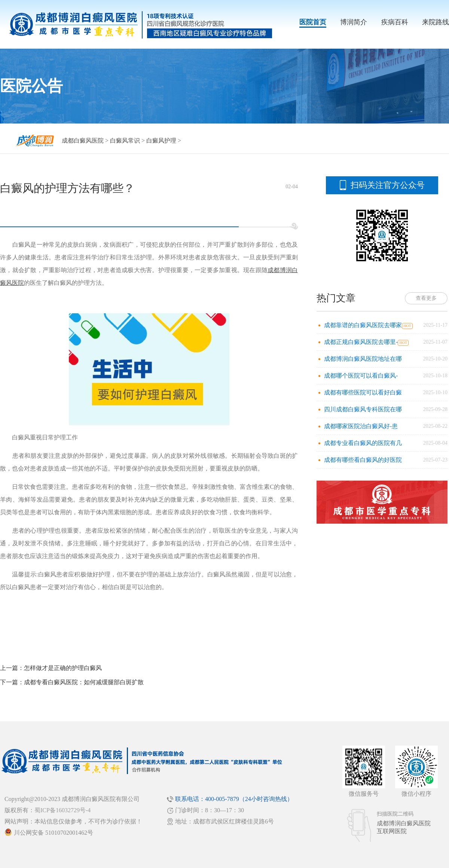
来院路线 (436, 22)
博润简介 (354, 22)
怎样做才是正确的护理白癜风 (63, 668)
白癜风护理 (161, 141)
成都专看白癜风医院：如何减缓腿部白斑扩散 (84, 682)
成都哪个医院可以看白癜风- (361, 376)
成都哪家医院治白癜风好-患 (361, 426)
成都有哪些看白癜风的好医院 (363, 460)
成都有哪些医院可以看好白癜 (363, 392)
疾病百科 (395, 22)
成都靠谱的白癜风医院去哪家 (363, 325)
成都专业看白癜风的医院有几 (363, 443)
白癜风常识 (125, 141)
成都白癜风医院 (83, 141)
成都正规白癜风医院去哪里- (361, 342)
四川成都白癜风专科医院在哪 (363, 409)
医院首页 (313, 22)
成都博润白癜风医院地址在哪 (363, 359)
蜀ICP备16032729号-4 (62, 810)
